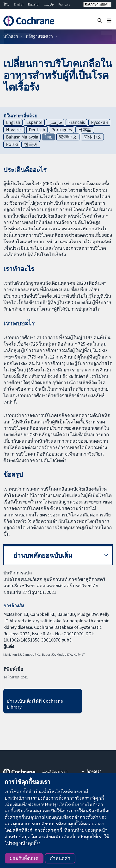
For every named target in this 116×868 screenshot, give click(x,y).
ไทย (6, 4)
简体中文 (92, 137)
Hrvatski (14, 130)
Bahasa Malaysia (22, 137)
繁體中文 (68, 137)
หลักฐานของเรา (39, 36)
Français (64, 4)
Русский (99, 122)
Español (34, 4)
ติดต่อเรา (94, 771)
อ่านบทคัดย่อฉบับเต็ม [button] (43, 555)
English (19, 4)
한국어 (31, 144)
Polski (12, 144)
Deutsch (37, 130)
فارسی (49, 4)
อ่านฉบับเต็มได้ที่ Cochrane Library (35, 704)
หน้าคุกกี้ (28, 843)
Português (62, 130)
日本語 (85, 130)
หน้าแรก (11, 36)
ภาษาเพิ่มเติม (97, 4)
